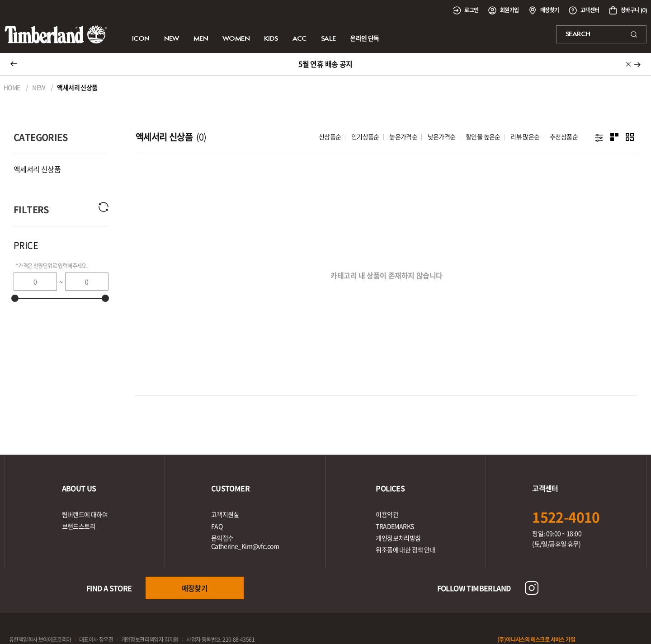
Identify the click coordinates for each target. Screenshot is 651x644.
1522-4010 (566, 517)
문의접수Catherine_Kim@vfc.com (245, 542)
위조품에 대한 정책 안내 (405, 550)
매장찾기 (195, 588)
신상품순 (330, 137)
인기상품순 (365, 137)
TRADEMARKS (395, 526)
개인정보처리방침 (398, 538)
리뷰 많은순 (525, 137)
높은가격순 (403, 137)
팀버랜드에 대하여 (85, 514)
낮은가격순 (442, 137)
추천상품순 (564, 137)
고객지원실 (225, 514)
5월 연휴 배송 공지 (325, 64)
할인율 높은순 (483, 137)
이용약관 (387, 514)
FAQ (217, 526)
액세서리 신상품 (37, 169)
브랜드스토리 (79, 526)
